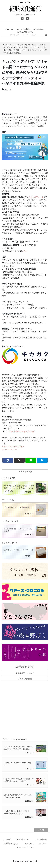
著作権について (23, 839)
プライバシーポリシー (25, 847)
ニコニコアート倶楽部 (25, 673)
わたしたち (29, 843)
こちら (25, 251)
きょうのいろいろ (9, 543)
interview (9, 29)
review (19, 29)
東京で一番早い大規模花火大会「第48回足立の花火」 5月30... (19, 780)
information (38, 29)
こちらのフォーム (36, 197)
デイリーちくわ (9, 500)
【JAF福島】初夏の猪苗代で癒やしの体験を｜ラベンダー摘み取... (18, 748)
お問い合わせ (41, 839)
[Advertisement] (25, 101)
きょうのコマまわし (10, 521)
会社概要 (43, 843)
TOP (42, 830)
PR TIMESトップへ (10, 449)
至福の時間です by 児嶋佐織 (16, 507)
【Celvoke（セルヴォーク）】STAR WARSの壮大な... (17, 812)
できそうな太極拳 (25, 679)
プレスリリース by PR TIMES (24, 45)
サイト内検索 (27, 472)
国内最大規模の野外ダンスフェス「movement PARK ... (18, 796)
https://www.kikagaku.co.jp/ (21, 431)
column (27, 29)
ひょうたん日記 (9, 478)
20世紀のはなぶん (25, 32)
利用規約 (7, 839)
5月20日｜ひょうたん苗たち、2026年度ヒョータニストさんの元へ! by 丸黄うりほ (19, 488)
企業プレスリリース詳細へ (13, 446)
